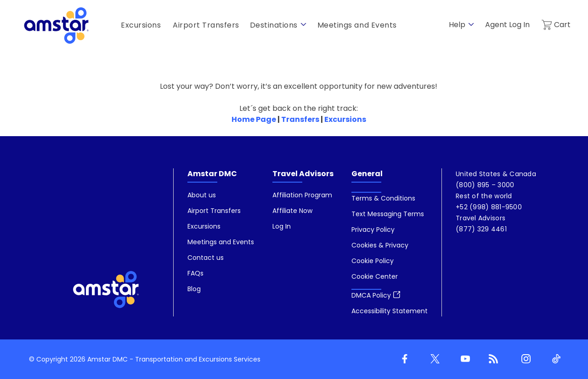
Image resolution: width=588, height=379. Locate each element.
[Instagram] (524, 359)
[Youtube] (464, 359)
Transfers (300, 119)
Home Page (254, 119)
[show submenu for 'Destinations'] (303, 25)
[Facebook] (403, 359)
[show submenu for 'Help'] (471, 25)
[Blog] (494, 359)
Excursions (345, 119)
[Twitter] (433, 359)
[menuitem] (221, 242)
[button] (375, 276)
